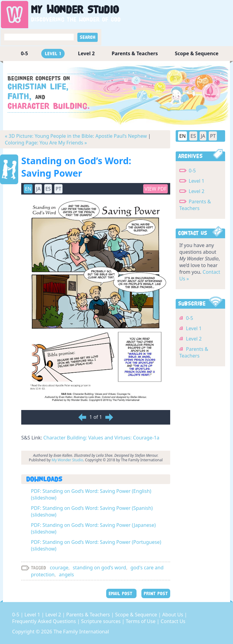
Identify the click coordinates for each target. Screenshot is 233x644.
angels (66, 575)
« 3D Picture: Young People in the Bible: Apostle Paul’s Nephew (76, 136)
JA (38, 189)
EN (28, 189)
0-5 (24, 53)
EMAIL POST (121, 593)
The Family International (81, 632)
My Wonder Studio (67, 460)
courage (59, 568)
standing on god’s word (100, 568)
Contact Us (173, 621)
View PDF (155, 189)
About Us (173, 615)
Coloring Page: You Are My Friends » (46, 143)
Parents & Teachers (135, 53)
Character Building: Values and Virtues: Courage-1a (101, 438)
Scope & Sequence (197, 53)
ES (48, 189)
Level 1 (53, 54)
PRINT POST (156, 593)
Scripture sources (101, 621)
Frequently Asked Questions (45, 621)
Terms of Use (141, 621)
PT (58, 189)
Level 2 (86, 53)
